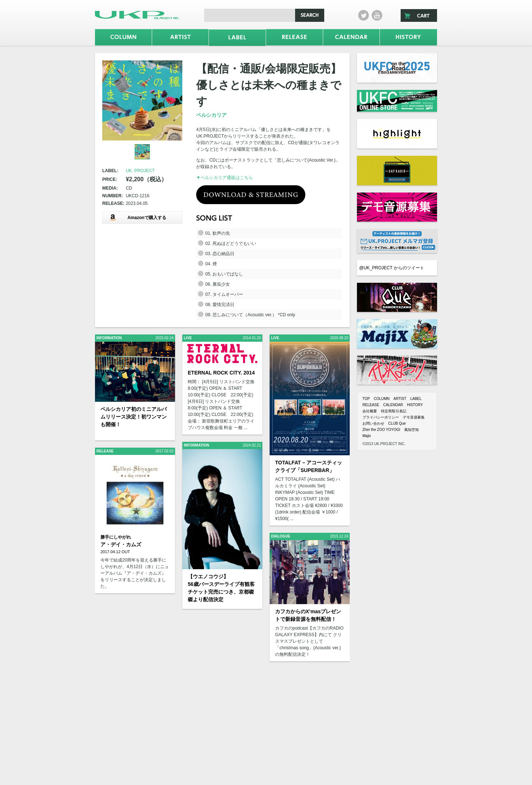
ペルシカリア (211, 115)
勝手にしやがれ (116, 537)
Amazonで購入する (138, 217)
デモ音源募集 (414, 417)
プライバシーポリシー (381, 417)
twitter (364, 15)
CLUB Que (397, 423)
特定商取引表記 (394, 411)
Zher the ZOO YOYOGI (381, 430)
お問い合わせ (373, 423)
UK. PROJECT (140, 171)
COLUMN (382, 399)
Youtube (377, 15)
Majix (367, 436)
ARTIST (400, 399)
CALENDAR (393, 405)
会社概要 (370, 411)
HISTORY (415, 405)
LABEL (416, 399)
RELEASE (371, 405)
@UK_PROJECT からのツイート (392, 268)
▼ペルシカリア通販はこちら (225, 178)
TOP (366, 399)
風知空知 (412, 430)
